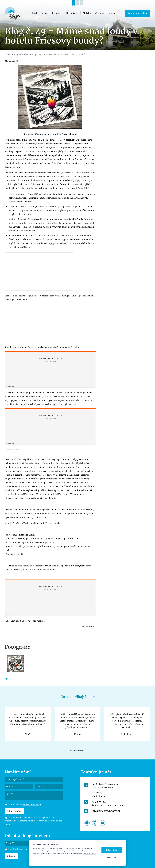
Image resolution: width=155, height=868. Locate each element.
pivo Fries (16, 450)
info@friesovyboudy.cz (106, 811)
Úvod (7, 55)
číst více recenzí (77, 750)
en (77, 3)
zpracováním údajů (32, 805)
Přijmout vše (112, 850)
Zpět (7, 679)
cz (74, 3)
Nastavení (112, 858)
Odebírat (11, 856)
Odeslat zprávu (14, 811)
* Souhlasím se (23, 805)
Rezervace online (138, 13)
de (82, 3)
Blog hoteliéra (21, 55)
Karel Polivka (9, 450)
